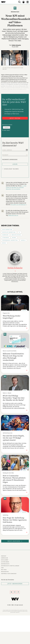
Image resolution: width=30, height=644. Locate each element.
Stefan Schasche (16, 45)
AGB (2, 568)
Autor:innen (5, 562)
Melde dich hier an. (13, 215)
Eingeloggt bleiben (11, 169)
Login (15, 164)
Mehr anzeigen (15, 541)
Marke (14, 238)
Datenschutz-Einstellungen (10, 566)
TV (19, 232)
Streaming (6, 238)
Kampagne (5, 235)
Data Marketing (7, 230)
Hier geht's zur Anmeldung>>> (19, 205)
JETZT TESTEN (15, 118)
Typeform (6, 127)
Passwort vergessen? (10, 159)
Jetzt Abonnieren (15, 584)
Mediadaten (5, 572)
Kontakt (4, 556)
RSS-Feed (4, 570)
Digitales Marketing (9, 232)
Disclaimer (5, 560)
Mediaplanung (16, 235)
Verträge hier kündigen (9, 574)
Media (4, 243)
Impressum (5, 558)
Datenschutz (5, 564)
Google (23, 240)
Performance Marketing (10, 240)
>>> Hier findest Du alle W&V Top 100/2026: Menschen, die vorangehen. (16, 187)
